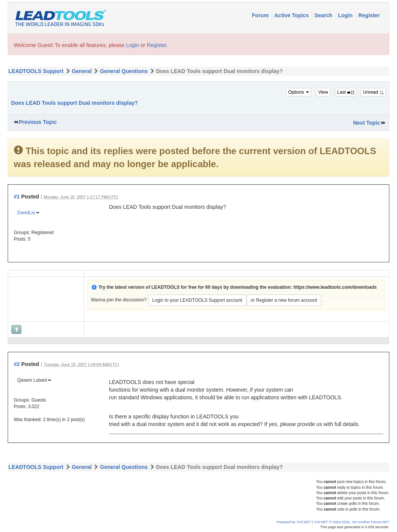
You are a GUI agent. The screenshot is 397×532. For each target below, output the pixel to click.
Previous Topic (38, 122)
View (323, 92)
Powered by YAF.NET (294, 522)
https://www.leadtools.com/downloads (335, 287)
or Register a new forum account (284, 300)
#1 (17, 197)
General (82, 71)
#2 (17, 364)
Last (346, 92)
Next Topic (367, 123)
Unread (373, 92)
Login (346, 15)
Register (369, 15)
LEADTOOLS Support (36, 71)
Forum (261, 15)
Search (324, 15)
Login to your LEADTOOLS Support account (197, 300)
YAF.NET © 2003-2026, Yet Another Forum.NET (351, 522)
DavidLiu (26, 213)
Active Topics (292, 15)
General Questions (124, 71)
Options (299, 92)
